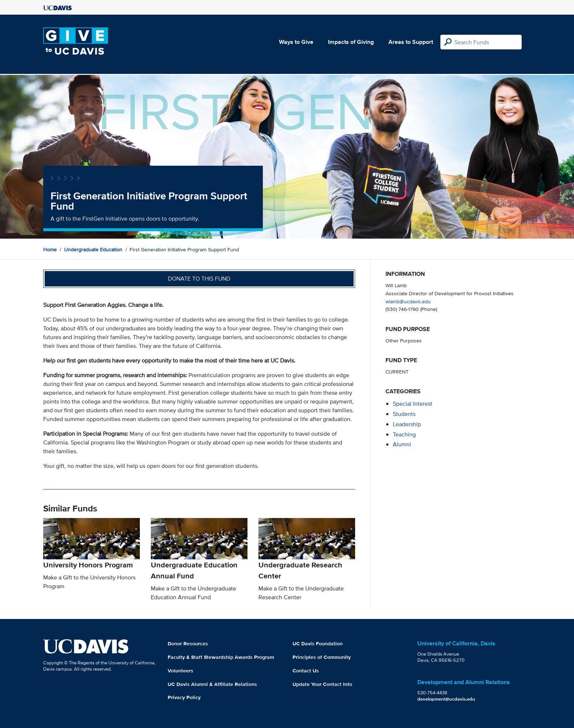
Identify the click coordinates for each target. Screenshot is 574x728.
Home (50, 249)
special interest (413, 404)
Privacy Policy (184, 697)
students (404, 414)
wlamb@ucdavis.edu (408, 301)
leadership (407, 424)
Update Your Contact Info (322, 684)
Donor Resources (188, 643)
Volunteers (180, 671)
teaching (404, 434)
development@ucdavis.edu (446, 699)
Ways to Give (296, 42)
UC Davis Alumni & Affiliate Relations (212, 684)
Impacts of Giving (351, 42)
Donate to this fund (199, 279)
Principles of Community (322, 657)
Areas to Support (411, 42)
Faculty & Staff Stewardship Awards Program (221, 657)
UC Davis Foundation (318, 643)
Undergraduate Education (93, 249)
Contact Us (306, 671)
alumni (402, 444)
